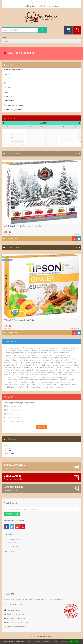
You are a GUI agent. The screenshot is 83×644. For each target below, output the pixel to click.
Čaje (6, 83)
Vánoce (7, 79)
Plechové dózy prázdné (13, 110)
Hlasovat (41, 427)
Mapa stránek (31, 6)
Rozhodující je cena (13, 414)
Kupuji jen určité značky (14, 406)
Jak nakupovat (13, 543)
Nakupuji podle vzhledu (14, 418)
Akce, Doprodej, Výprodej (13, 70)
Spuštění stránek (13, 539)
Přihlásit (43, 6)
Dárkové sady (9, 88)
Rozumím (74, 641)
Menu (4, 37)
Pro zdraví (8, 96)
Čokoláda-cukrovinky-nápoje (15, 105)
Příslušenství (9, 101)
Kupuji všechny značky (14, 410)
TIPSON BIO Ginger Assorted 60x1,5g (19, 320)
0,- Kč (77, 30)
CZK (68, 30)
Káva (6, 92)
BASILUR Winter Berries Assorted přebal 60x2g (22, 226)
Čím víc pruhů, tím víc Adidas (16, 422)
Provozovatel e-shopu (44, 637)
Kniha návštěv (12, 546)
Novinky (7, 74)
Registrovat (54, 6)
